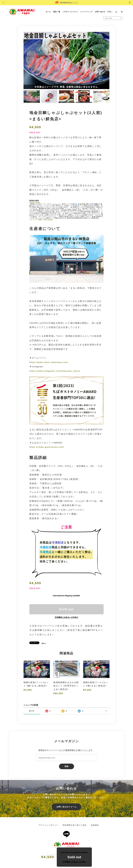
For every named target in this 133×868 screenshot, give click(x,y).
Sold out (66, 609)
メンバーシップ (87, 12)
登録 (67, 767)
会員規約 (95, 825)
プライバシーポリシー (48, 825)
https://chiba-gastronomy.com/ (47, 447)
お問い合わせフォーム (66, 807)
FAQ (109, 12)
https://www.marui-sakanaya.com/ (49, 363)
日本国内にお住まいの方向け (66, 618)
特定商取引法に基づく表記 (75, 825)
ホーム (48, 12)
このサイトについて (70, 12)
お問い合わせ (100, 12)
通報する (44, 644)
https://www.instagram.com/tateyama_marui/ (55, 371)
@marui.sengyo (35, 203)
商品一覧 (57, 12)
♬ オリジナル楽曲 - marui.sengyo (41, 220)
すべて (32, 711)
